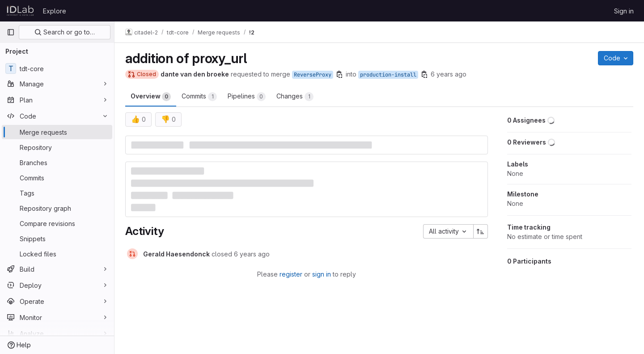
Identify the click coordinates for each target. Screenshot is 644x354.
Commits (199, 97)
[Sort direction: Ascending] (481, 231)
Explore (55, 11)
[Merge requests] (57, 132)
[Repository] (57, 147)
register (291, 274)
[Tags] (57, 193)
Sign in (624, 11)
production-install (388, 75)
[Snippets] (57, 239)
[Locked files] (57, 254)
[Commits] (57, 178)
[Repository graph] (57, 208)
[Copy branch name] (339, 74)
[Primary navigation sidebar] (11, 32)
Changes (295, 97)
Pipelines (247, 97)
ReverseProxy (313, 75)
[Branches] (57, 162)
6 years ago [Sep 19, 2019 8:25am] (449, 74)
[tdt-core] (57, 68)
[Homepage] (20, 11)
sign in (322, 274)
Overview (151, 97)
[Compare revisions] (57, 223)
